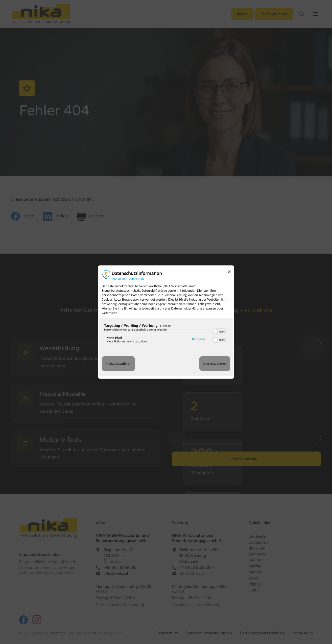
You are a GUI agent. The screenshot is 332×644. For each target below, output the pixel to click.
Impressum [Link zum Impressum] (119, 278)
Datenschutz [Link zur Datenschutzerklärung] (136, 278)
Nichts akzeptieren (118, 364)
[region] (166, 334)
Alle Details (198, 339)
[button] (215, 332)
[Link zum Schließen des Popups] (231, 272)
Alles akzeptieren (215, 364)
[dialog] (166, 322)
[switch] (220, 331)
